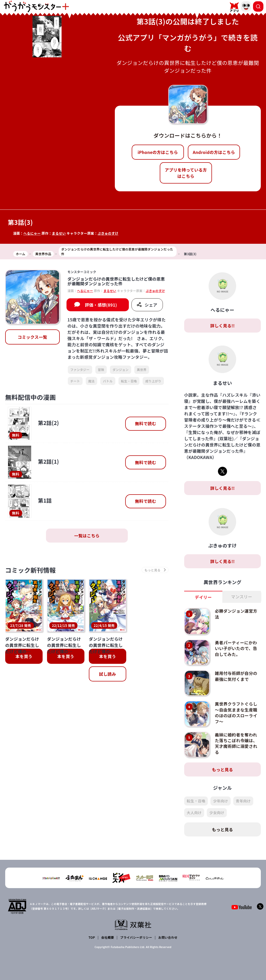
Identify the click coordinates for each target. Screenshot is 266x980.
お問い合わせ (168, 937)
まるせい (59, 233)
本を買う (24, 656)
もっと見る (223, 769)
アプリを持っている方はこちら (186, 173)
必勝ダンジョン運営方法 (236, 614)
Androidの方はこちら (214, 152)
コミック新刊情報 (31, 570)
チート (75, 381)
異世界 (142, 370)
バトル (108, 381)
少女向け (217, 813)
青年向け (243, 801)
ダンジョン (121, 370)
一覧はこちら (87, 536)
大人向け (194, 813)
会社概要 (108, 937)
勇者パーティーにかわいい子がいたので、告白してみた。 (236, 648)
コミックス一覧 (32, 337)
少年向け (220, 801)
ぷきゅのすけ (108, 233)
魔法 (92, 381)
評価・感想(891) (101, 305)
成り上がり (153, 381)
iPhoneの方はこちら (158, 152)
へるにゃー (32, 233)
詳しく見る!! (222, 326)
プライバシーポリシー (136, 937)
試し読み (107, 674)
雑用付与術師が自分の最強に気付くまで (236, 676)
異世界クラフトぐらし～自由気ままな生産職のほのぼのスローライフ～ (236, 712)
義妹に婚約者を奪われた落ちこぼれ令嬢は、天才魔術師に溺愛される (236, 743)
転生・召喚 (129, 381)
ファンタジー (80, 370)
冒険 (101, 370)
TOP (92, 937)
